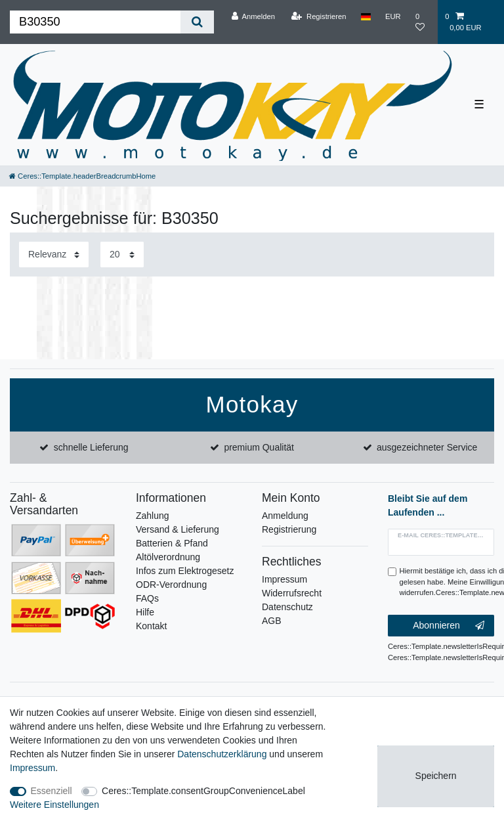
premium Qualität (259, 447)
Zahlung (153, 516)
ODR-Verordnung (171, 585)
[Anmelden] (253, 16)
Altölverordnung (168, 557)
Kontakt (151, 626)
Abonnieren (449, 626)
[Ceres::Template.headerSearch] (197, 22)
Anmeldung (285, 516)
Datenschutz (287, 607)
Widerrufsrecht (292, 593)
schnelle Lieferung (91, 447)
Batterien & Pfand (172, 543)
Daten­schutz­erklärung (222, 754)
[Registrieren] (319, 16)
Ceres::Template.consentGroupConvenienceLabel (203, 791)
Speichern (436, 776)
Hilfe (145, 612)
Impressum (284, 579)
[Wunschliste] (423, 22)
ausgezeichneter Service (427, 447)
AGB (272, 621)
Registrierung (289, 529)
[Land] (366, 16)
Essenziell (52, 791)
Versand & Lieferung (178, 529)
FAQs (147, 598)
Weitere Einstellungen (54, 805)
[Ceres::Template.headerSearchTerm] (95, 22)
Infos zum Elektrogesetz (185, 571)
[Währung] (393, 16)
